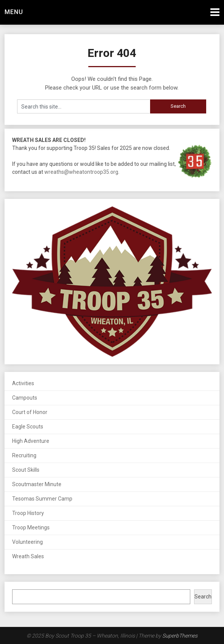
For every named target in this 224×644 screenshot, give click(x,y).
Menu (14, 12)
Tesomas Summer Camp (42, 499)
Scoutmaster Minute (37, 484)
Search (203, 597)
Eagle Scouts (28, 427)
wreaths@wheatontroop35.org (81, 172)
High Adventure (31, 441)
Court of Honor (30, 412)
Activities (23, 383)
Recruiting (24, 455)
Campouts (25, 398)
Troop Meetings (31, 527)
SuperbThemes (180, 636)
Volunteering (27, 542)
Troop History (28, 513)
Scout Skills (26, 470)
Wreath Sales (28, 556)
